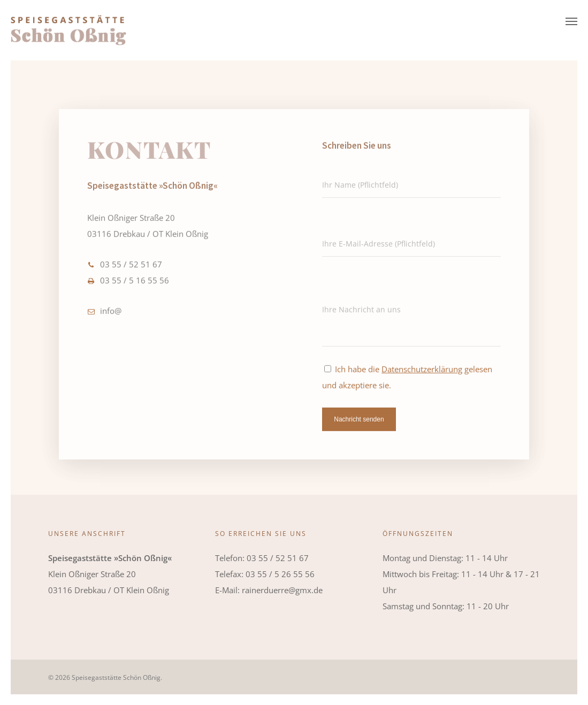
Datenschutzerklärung (422, 374)
